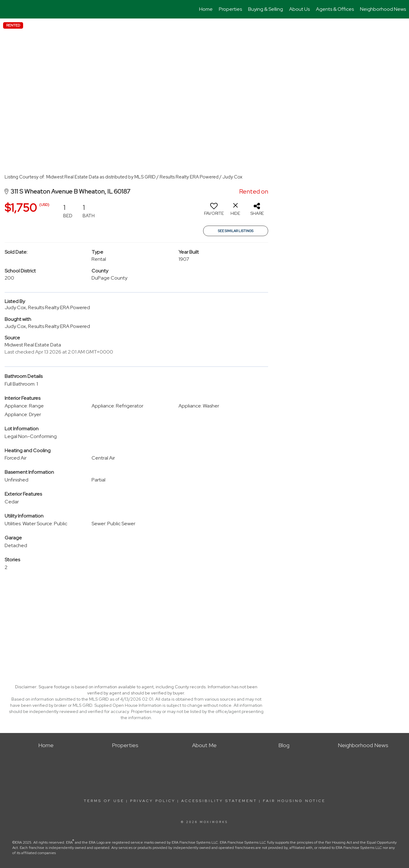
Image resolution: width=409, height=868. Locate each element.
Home (206, 9)
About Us (299, 9)
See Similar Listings (236, 231)
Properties (230, 9)
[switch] (214, 211)
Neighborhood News (383, 9)
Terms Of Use (104, 801)
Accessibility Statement (219, 801)
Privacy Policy (153, 801)
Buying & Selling (266, 9)
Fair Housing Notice (294, 801)
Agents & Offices (335, 9)
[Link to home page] (8, 9)
